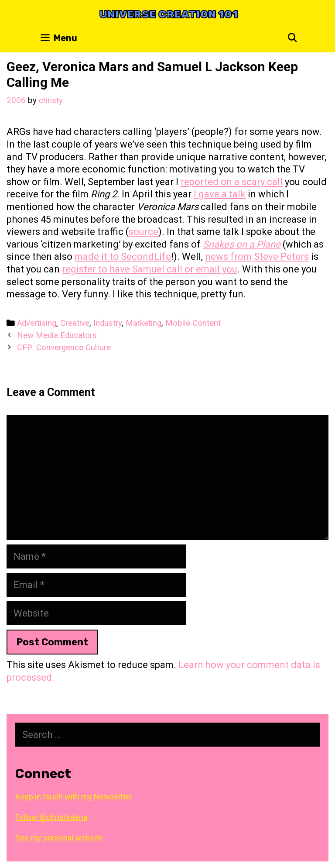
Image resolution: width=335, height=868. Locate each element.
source (144, 232)
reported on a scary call (232, 182)
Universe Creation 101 (169, 14)
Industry (108, 323)
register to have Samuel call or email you (150, 269)
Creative (75, 323)
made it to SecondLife (123, 257)
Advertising (37, 323)
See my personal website (59, 838)
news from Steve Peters (257, 257)
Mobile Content (193, 323)
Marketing (144, 323)
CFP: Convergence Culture (64, 348)
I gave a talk (220, 194)
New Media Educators (57, 335)
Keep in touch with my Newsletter (74, 797)
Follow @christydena (51, 817)
